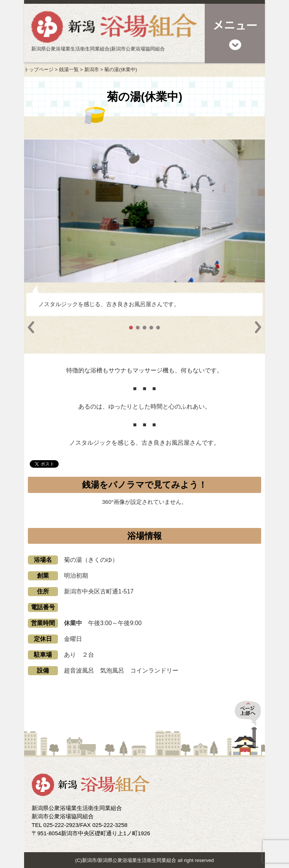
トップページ (39, 69)
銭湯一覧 (69, 69)
